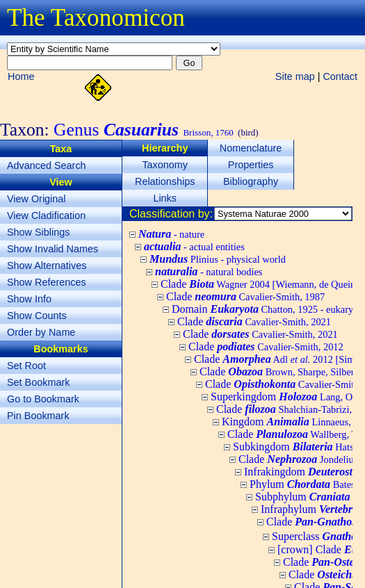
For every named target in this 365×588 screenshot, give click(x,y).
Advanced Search (47, 165)
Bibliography (251, 181)
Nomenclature (251, 148)
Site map (295, 76)
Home (21, 76)
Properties (251, 165)
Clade (245, 296)
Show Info (29, 299)
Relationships (165, 181)
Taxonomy (165, 165)
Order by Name (41, 332)
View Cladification (46, 215)
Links (165, 198)
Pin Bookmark (38, 416)
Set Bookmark (38, 382)
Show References (47, 282)
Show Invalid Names (52, 249)
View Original (36, 199)
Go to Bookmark (43, 399)
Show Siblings (38, 232)
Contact (340, 76)
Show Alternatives (47, 266)
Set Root (26, 366)
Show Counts (37, 316)
